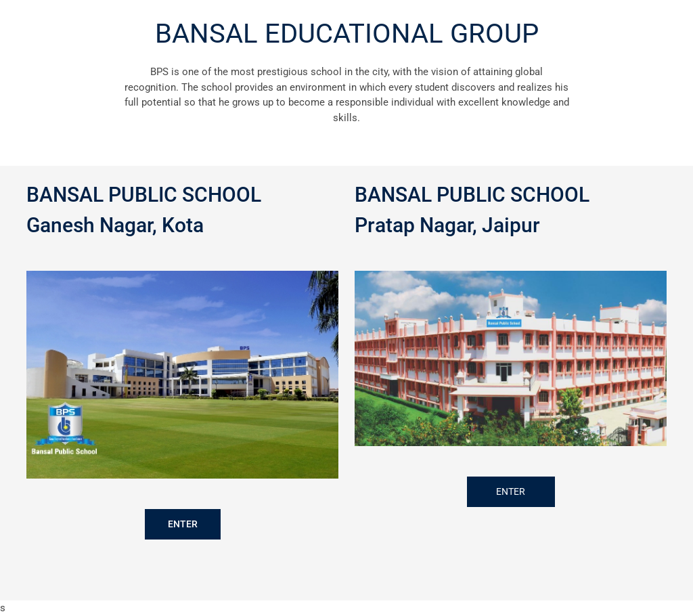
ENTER (183, 524)
